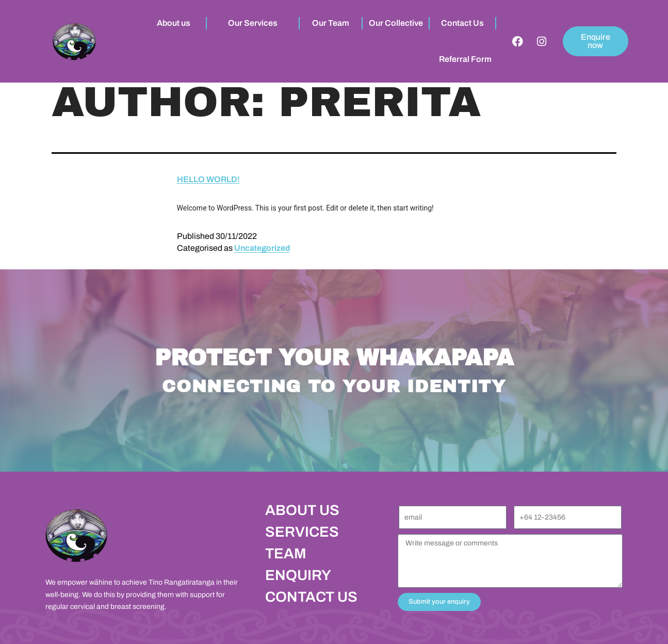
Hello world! (208, 179)
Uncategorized (262, 248)
